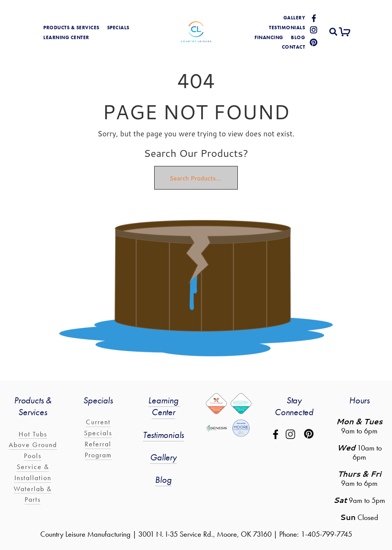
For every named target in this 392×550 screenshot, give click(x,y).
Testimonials (287, 28)
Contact (294, 47)
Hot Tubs (33, 434)
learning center (66, 37)
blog (298, 37)
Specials (118, 28)
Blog (163, 480)
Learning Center (164, 406)
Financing (269, 37)
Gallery (163, 457)
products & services (71, 28)
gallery (294, 18)
